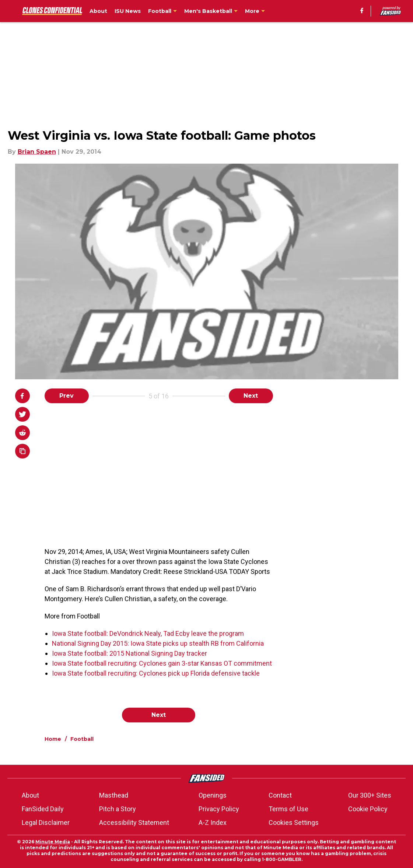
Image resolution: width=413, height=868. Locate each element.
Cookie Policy (368, 809)
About (30, 795)
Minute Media (53, 842)
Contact (280, 795)
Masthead (114, 795)
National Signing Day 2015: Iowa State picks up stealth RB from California (158, 643)
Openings (213, 795)
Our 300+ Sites (370, 795)
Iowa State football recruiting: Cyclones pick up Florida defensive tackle (156, 673)
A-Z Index (213, 822)
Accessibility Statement (134, 822)
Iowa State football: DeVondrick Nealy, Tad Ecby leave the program (148, 633)
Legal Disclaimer (46, 822)
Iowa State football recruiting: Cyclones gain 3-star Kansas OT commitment (162, 663)
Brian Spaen (37, 152)
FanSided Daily (43, 809)
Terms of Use (288, 809)
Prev (66, 396)
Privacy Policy (219, 809)
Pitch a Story (118, 809)
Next (251, 396)
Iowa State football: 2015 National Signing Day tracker (129, 653)
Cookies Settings (294, 822)
